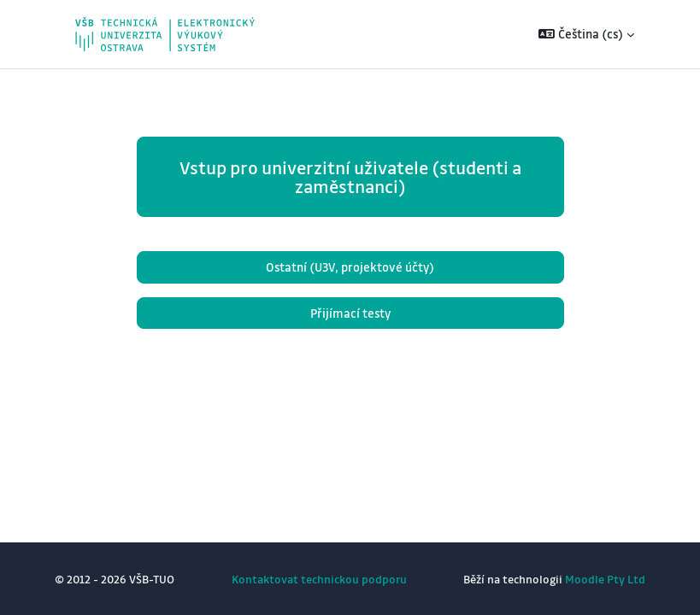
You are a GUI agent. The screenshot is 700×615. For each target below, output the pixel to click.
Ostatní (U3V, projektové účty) (350, 267)
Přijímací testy (350, 313)
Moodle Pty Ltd (605, 579)
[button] (586, 34)
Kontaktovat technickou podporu (319, 579)
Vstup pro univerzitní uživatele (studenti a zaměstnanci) (350, 177)
